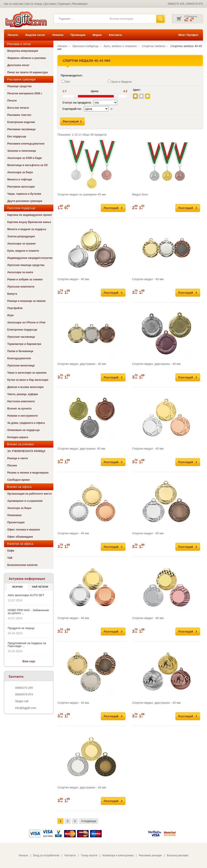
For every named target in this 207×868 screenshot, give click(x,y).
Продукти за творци (21, 628)
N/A (66, 82)
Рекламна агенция (150, 855)
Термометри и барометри (24, 344)
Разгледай (111, 208)
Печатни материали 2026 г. (25, 93)
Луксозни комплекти (21, 287)
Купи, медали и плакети (23, 251)
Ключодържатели (19, 358)
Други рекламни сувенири (25, 201)
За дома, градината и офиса (26, 423)
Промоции (78, 35)
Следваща (89, 821)
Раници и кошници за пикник (26, 301)
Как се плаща (34, 4)
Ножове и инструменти (22, 416)
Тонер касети (89, 855)
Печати (12, 101)
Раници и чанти (17, 458)
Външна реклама (178, 855)
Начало (13, 35)
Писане (12, 465)
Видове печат (35, 35)
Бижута (12, 294)
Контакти (115, 35)
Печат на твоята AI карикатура (27, 72)
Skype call (22, 701)
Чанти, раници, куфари (23, 394)
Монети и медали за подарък (27, 229)
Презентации (16, 522)
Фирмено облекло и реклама (26, 58)
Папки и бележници (20, 351)
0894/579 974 (195, 4)
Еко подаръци (17, 136)
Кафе (11, 551)
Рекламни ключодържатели (26, 144)
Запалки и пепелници (22, 151)
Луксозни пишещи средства (26, 265)
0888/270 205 (176, 4)
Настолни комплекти (21, 401)
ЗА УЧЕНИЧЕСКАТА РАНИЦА (26, 451)
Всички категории (122, 19)
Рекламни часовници (21, 129)
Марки (97, 35)
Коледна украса (18, 437)
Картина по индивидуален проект (30, 215)
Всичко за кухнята (19, 409)
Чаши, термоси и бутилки (24, 194)
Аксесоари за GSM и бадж (24, 158)
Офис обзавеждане (20, 537)
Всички (17, 587)
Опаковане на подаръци (23, 430)
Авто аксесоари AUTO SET (26, 595)
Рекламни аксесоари (21, 187)
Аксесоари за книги (20, 272)
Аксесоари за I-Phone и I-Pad (26, 323)
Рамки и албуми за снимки (25, 279)
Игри (10, 315)
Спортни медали (154, 46)
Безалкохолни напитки (22, 565)
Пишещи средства (19, 86)
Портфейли (15, 308)
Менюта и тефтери (20, 180)
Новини (58, 35)
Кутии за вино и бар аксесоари (28, 380)
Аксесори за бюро (19, 508)
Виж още (29, 661)
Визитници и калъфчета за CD (27, 165)
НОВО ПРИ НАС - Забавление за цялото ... (28, 612)
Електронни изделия (21, 122)
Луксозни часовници (21, 337)
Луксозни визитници (21, 366)
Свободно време (18, 480)
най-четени (40, 587)
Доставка (50, 4)
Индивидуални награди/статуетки (30, 258)
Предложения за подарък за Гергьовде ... (27, 645)
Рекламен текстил (19, 115)
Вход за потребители (46, 855)
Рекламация (80, 4)
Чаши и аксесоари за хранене (27, 373)
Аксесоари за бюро (20, 172)
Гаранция (64, 4)
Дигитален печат (18, 65)
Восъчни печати (18, 108)
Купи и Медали (120, 82)
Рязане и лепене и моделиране (28, 473)
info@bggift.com (26, 708)
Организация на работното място (29, 494)
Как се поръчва (14, 4)
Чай (10, 558)
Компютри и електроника (118, 855)
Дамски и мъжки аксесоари (25, 387)
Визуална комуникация (23, 51)
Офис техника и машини (23, 530)
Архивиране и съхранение (25, 501)
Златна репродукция (21, 236)
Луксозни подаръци (86, 46)
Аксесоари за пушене (21, 244)
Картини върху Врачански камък (29, 222)
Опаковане (14, 515)
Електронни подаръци (22, 330)
